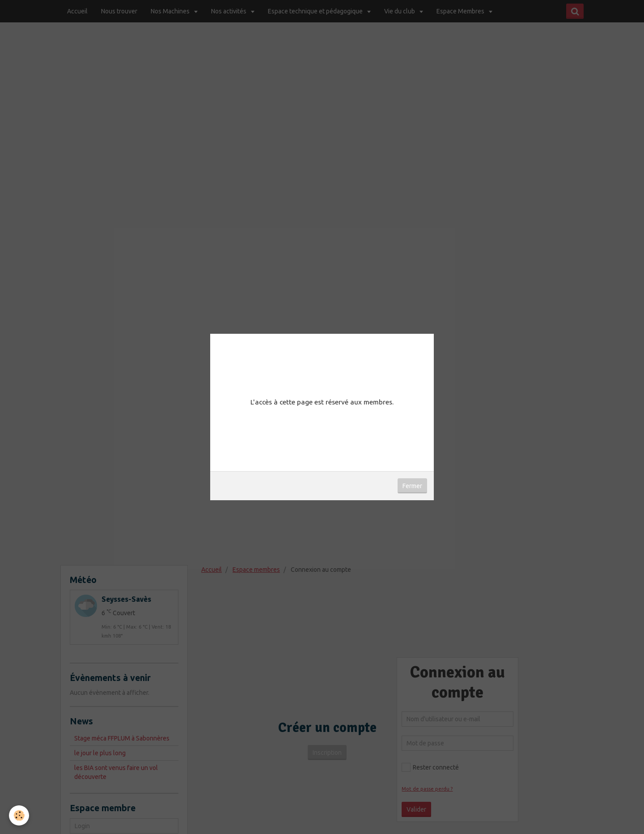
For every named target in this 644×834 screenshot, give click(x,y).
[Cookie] (19, 815)
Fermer (412, 486)
